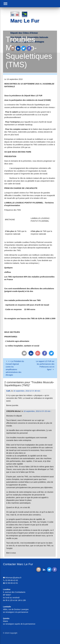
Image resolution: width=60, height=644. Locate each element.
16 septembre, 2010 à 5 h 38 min (27, 391)
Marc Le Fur (25, 21)
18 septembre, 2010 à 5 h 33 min (37, 411)
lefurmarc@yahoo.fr (12, 578)
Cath (8, 391)
